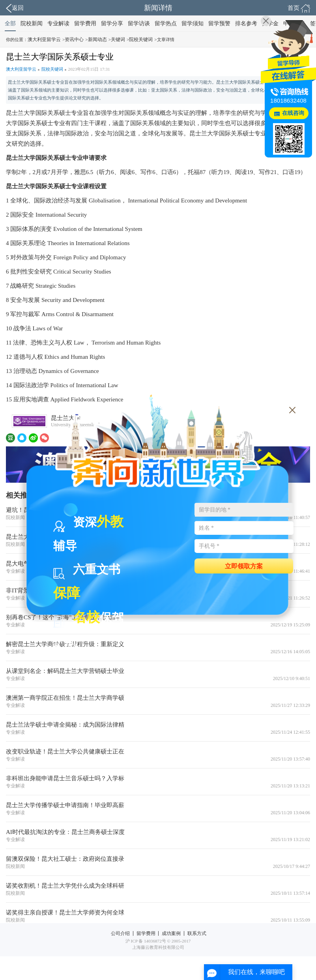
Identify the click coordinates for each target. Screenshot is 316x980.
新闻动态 (97, 39)
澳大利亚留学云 (44, 39)
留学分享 (112, 23)
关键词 (118, 39)
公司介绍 (120, 933)
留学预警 (219, 23)
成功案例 (171, 933)
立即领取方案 (244, 566)
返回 (15, 8)
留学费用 (85, 23)
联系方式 (197, 933)
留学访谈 (139, 23)
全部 (10, 23)
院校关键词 (141, 39)
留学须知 (193, 23)
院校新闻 (32, 23)
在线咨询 (293, 113)
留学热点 (166, 23)
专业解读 (58, 23)
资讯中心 (74, 39)
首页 (299, 8)
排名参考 (246, 23)
